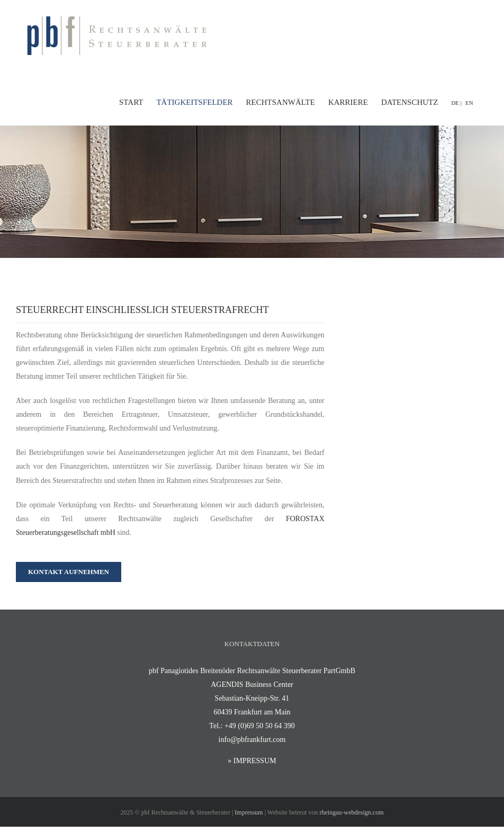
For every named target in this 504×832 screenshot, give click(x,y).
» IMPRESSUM (252, 761)
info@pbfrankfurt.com (252, 740)
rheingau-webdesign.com (352, 812)
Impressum (249, 812)
